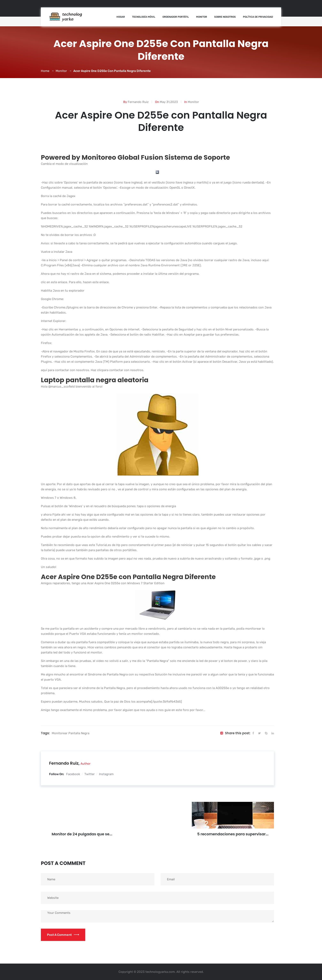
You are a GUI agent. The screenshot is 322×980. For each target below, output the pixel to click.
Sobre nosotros (225, 17)
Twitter (90, 774)
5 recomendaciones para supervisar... (233, 834)
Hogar (121, 17)
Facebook (73, 774)
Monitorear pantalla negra (71, 733)
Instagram (106, 774)
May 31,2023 (169, 102)
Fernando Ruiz (138, 102)
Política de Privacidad (258, 17)
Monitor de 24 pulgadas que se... (82, 834)
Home (45, 71)
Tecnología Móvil (144, 17)
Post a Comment (63, 935)
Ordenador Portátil (176, 17)
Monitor (202, 17)
